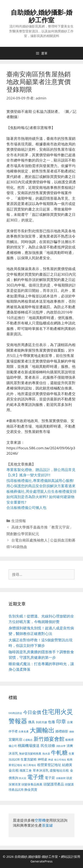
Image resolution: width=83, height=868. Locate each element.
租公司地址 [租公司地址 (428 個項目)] (60, 760)
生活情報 (19, 521)
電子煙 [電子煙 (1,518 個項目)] (36, 777)
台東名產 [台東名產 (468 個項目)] (24, 731)
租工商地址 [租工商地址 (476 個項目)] (30, 765)
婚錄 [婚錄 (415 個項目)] (72, 732)
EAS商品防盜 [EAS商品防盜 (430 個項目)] (15, 713)
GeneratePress (41, 861)
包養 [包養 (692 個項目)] (52, 722)
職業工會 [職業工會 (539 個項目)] (26, 770)
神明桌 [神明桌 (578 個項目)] (42, 759)
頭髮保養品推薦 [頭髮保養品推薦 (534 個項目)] (32, 784)
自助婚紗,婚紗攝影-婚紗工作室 (41, 16)
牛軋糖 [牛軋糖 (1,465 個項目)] (59, 752)
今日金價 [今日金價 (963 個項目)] (32, 712)
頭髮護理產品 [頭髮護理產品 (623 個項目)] (54, 784)
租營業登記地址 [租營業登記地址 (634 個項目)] (49, 765)
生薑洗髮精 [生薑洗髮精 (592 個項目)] (29, 759)
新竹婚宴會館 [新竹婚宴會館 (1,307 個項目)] (49, 739)
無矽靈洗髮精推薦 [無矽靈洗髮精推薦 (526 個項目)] (30, 753)
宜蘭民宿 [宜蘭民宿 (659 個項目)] (15, 739)
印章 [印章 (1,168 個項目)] (61, 721)
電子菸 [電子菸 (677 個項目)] (50, 778)
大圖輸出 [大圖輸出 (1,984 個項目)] (42, 730)
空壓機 (40, 820)
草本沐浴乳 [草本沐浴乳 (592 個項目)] (41, 770)
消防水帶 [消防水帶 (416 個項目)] (61, 746)
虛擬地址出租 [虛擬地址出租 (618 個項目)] (59, 770)
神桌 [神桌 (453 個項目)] (51, 759)
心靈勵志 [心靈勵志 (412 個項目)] (28, 740)
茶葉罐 (47, 825)
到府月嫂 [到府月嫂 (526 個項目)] (41, 722)
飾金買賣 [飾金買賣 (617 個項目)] (31, 789)
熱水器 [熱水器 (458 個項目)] (46, 753)
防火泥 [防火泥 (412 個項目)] (23, 778)
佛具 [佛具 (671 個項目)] (31, 722)
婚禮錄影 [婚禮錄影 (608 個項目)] (62, 731)
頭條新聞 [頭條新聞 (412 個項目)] (61, 778)
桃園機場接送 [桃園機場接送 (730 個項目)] (29, 746)
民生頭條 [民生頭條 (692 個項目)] (48, 746)
